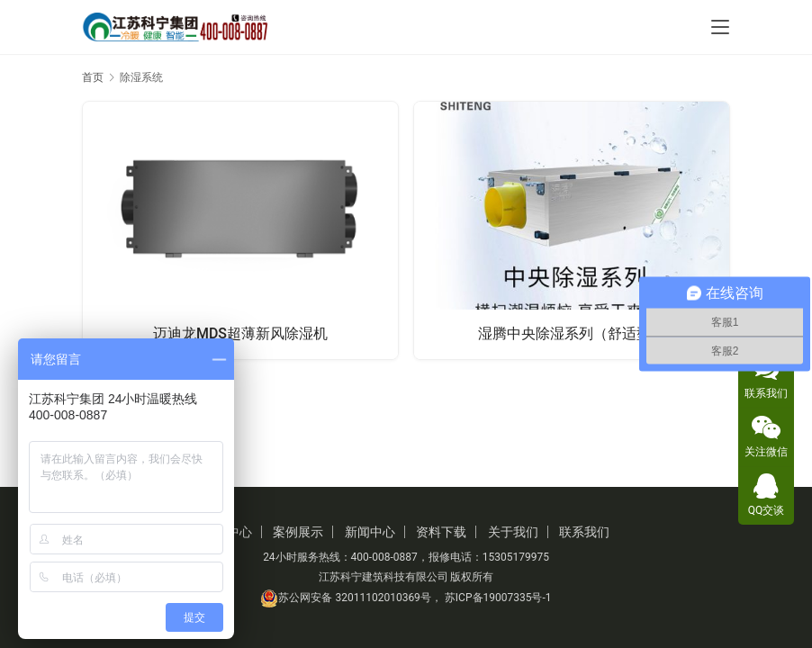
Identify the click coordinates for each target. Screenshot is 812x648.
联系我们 (584, 532)
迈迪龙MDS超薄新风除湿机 (240, 333)
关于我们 (513, 532)
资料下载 (441, 532)
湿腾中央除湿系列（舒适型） (572, 333)
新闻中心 (370, 532)
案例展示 (298, 532)
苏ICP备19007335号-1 (498, 598)
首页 (93, 77)
